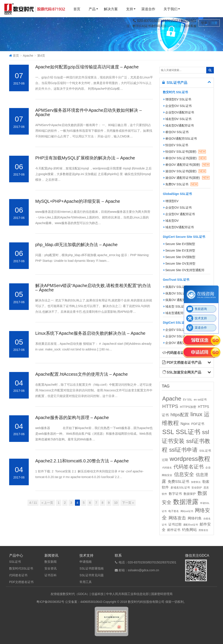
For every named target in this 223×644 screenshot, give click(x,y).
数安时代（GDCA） (76, 594)
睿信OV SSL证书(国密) (185, 158)
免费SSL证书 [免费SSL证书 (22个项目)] (178, 482)
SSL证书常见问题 (91, 575)
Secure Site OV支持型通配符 (184, 270)
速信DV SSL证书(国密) (185, 171)
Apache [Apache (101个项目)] (172, 399)
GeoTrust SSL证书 (176, 280)
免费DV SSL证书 (181, 184)
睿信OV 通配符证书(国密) (187, 165)
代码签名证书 (18, 575)
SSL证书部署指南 (91, 568)
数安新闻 (51, 562)
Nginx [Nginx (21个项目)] (185, 424)
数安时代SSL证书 (21, 568)
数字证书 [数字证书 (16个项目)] (175, 494)
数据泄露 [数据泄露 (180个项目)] (186, 502)
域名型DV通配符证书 (179, 125)
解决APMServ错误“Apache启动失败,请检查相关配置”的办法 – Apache (93, 288)
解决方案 (111, 9)
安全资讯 (51, 568)
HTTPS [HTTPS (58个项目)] (170, 406)
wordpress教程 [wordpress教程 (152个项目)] (190, 459)
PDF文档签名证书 (21, 582)
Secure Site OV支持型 (180, 264)
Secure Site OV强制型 (180, 257)
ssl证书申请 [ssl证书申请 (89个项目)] (183, 450)
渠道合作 (148, 9)
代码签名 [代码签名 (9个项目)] (167, 468)
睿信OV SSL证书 (176, 132)
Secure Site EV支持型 (179, 250)
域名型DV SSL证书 (177, 119)
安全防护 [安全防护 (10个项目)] (197, 488)
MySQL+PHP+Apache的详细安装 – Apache (78, 201)
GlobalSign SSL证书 (177, 194)
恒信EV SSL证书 (176, 145)
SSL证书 (15, 562)
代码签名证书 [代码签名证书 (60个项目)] (189, 467)
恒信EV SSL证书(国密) (185, 152)
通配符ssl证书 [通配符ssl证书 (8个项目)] (191, 525)
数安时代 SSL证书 (175, 92)
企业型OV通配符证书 (179, 112)
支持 (130, 9)
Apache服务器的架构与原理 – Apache (72, 418)
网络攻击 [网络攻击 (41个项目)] (177, 518)
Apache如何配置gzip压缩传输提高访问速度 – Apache (87, 67)
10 (116, 503)
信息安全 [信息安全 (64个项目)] (184, 474)
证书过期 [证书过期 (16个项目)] (175, 524)
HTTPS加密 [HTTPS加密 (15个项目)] (188, 407)
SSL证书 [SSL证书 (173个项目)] (188, 432)
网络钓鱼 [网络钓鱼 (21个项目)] (195, 518)
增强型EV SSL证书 (177, 99)
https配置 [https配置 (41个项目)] (180, 415)
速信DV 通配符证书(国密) (187, 178)
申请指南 (86, 562)
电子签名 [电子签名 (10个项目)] (174, 511)
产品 (92, 9)
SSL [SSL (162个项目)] (168, 432)
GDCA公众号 (175, 26)
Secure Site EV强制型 (179, 244)
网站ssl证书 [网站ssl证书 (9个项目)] (187, 511)
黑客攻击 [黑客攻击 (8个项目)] (203, 530)
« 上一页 (47, 503)
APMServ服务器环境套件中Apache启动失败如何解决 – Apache (89, 112)
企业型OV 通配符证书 (179, 214)
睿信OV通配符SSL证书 (180, 139)
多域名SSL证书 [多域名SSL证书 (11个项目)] (180, 488)
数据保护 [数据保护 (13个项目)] (190, 494)
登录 (204, 23)
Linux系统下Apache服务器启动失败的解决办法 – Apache (90, 333)
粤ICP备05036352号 (50, 602)
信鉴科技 (98, 594)
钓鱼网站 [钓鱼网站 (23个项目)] (189, 530)
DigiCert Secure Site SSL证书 (184, 237)
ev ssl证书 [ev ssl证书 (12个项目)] (200, 400)
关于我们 (171, 9)
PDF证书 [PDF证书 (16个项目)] (198, 424)
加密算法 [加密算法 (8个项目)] (196, 482)
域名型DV (171, 221)
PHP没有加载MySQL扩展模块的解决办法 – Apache (85, 158)
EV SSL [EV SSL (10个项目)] (188, 400)
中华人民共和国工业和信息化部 (127, 594)
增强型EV (171, 201)
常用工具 (86, 582)
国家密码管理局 (162, 594)
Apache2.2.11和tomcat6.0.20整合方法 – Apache (82, 461)
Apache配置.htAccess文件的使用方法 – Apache (82, 374)
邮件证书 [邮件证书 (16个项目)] (174, 530)
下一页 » (128, 503)
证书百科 (51, 575)
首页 (77, 9)
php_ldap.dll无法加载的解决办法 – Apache (76, 245)
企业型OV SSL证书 (178, 106)
